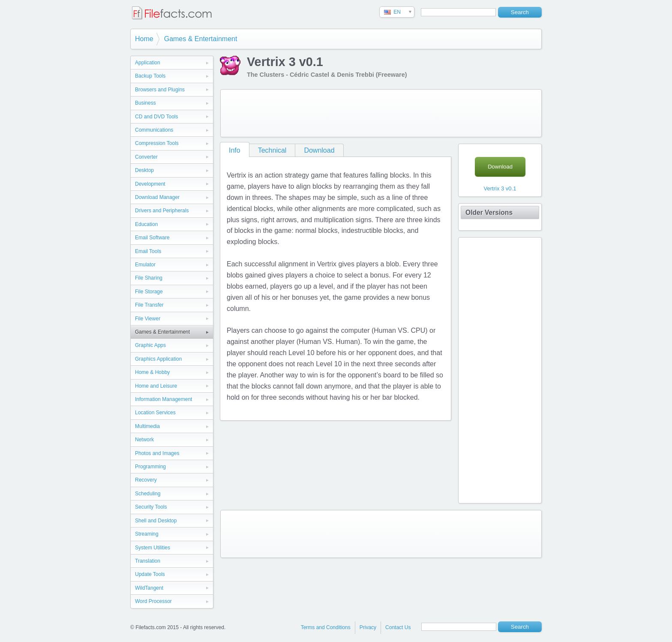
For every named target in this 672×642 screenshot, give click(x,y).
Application (148, 63)
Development (150, 184)
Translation (148, 561)
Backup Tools (150, 76)
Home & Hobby (152, 372)
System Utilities (153, 548)
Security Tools (151, 507)
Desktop (144, 170)
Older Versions (489, 212)
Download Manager (157, 197)
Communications (154, 130)
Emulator (145, 265)
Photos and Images (157, 453)
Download (319, 150)
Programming (150, 467)
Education (146, 224)
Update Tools (150, 574)
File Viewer (148, 319)
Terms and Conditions (326, 627)
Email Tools (148, 251)
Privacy (368, 627)
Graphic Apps (150, 345)
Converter (146, 157)
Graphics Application (158, 359)
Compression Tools (157, 143)
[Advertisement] (381, 113)
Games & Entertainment (201, 39)
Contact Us (398, 627)
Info (235, 150)
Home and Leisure (156, 386)
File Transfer (149, 305)
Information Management (163, 399)
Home (144, 39)
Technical (272, 150)
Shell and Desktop (156, 521)
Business (145, 103)
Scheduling (148, 494)
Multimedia (147, 426)
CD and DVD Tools (157, 117)
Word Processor (153, 601)
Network (144, 440)
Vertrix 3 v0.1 (500, 188)
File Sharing (149, 278)
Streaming (147, 534)
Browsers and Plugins (160, 90)
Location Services (155, 413)
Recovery (146, 480)
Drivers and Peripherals (162, 211)
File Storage (149, 292)
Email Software (152, 238)
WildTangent (149, 588)
